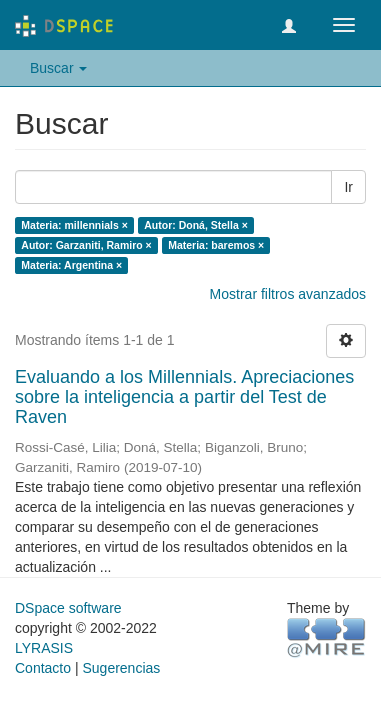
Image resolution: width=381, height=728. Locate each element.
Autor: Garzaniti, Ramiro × (86, 245)
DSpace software (68, 608)
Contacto (43, 668)
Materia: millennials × (74, 225)
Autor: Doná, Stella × (196, 225)
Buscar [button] (58, 68)
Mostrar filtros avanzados (288, 294)
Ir (348, 187)
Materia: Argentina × (71, 265)
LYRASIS (44, 648)
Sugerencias (121, 668)
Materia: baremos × (216, 245)
